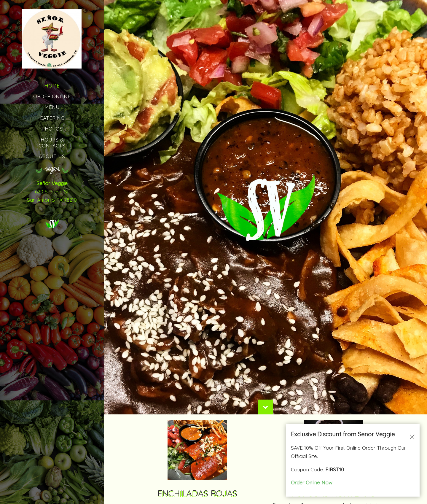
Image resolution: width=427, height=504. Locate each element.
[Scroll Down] (265, 423)
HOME (52, 86)
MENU (52, 107)
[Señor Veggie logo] (52, 223)
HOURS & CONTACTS (52, 143)
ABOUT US (52, 156)
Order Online (52, 96)
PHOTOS (52, 129)
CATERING (52, 118)
